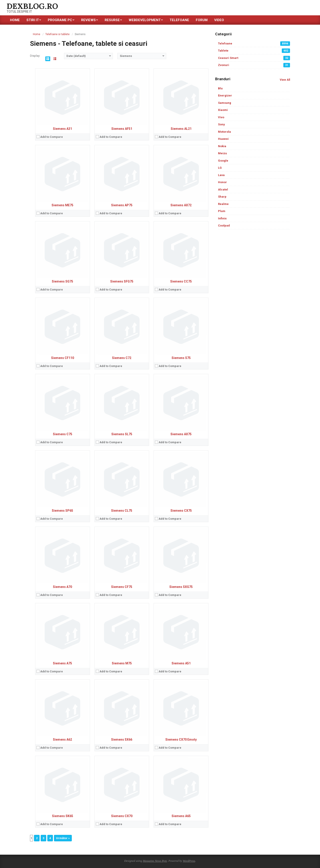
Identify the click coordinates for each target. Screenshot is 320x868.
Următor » (63, 838)
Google (223, 161)
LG (220, 168)
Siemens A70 (62, 587)
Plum (222, 211)
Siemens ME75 (62, 205)
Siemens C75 (63, 434)
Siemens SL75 (122, 434)
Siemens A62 (62, 740)
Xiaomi (223, 110)
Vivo (221, 117)
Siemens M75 (122, 663)
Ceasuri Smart (254, 58)
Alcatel (223, 189)
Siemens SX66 (122, 740)
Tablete (254, 51)
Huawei (223, 139)
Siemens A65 (181, 816)
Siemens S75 (181, 358)
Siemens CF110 (63, 358)
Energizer (225, 95)
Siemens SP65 (62, 511)
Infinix (222, 218)
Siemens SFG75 (122, 281)
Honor (222, 182)
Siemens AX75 (181, 434)
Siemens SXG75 (181, 587)
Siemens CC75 (181, 281)
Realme (223, 204)
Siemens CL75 (122, 511)
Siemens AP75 (122, 205)
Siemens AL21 (181, 129)
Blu (220, 88)
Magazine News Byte (155, 861)
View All (285, 80)
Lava (221, 175)
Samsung (225, 103)
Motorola (224, 132)
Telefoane (254, 44)
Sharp (222, 197)
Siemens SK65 (63, 816)
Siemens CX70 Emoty (181, 740)
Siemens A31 (62, 129)
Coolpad (224, 226)
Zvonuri (254, 65)
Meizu (222, 153)
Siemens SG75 (62, 281)
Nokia (222, 146)
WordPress (189, 861)
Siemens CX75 (181, 511)
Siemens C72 (122, 358)
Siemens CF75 (122, 587)
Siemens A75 (62, 663)
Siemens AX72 (181, 205)
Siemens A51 (181, 663)
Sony (221, 124)
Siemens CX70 (122, 816)
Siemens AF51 (122, 129)
